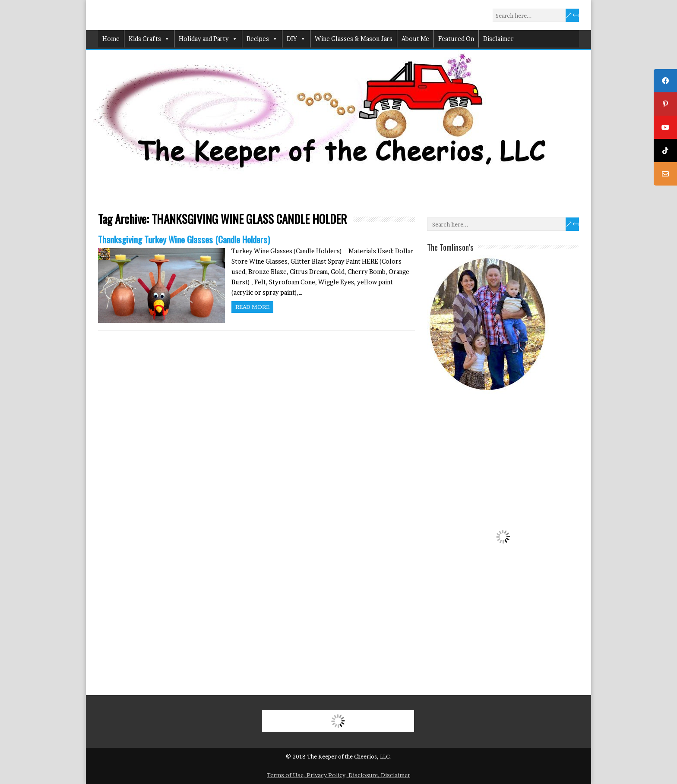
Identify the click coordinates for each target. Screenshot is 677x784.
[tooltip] (665, 81)
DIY (296, 39)
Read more (252, 307)
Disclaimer (498, 39)
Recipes (262, 39)
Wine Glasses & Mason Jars (354, 39)
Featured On (456, 39)
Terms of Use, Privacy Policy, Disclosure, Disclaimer (338, 775)
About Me (415, 39)
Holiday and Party (208, 39)
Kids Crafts (149, 39)
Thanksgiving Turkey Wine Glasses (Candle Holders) (184, 239)
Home (111, 39)
